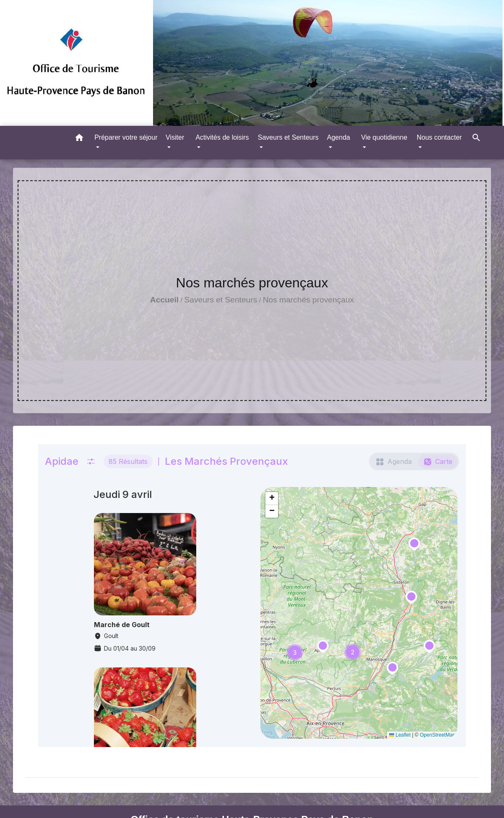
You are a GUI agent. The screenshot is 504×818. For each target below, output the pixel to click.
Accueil (164, 300)
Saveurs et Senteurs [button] (288, 137)
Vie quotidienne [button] (384, 137)
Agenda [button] (339, 137)
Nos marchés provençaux (309, 300)
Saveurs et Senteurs (221, 300)
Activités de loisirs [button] (222, 137)
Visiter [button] (175, 137)
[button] (79, 139)
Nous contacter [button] (439, 137)
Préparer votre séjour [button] (126, 137)
